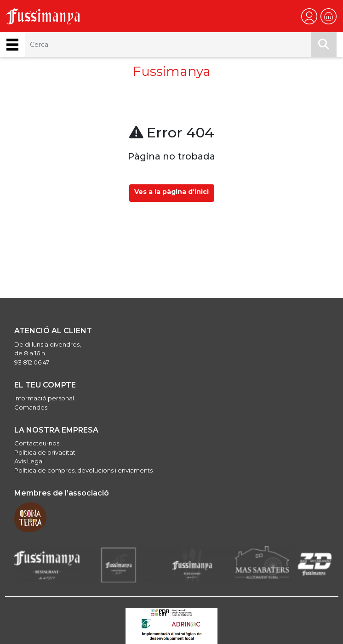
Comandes (31, 407)
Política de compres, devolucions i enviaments (83, 470)
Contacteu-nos (37, 443)
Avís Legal (29, 461)
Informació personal (44, 398)
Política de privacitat (45, 452)
